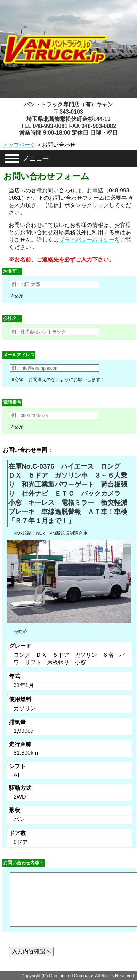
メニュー (36, 158)
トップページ (19, 145)
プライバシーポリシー (87, 240)
